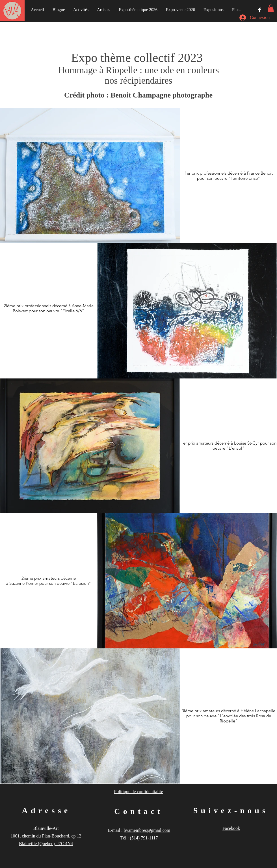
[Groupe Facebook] (259, 10)
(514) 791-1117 (144, 838)
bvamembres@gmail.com (147, 830)
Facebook (231, 828)
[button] (271, 8)
